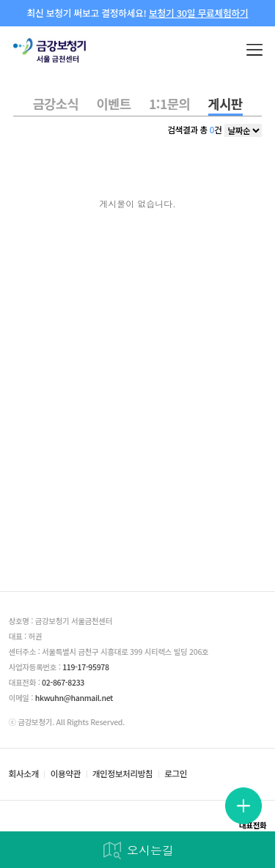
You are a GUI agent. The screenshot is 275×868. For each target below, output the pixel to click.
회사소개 (24, 774)
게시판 (225, 104)
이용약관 (66, 774)
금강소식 (55, 104)
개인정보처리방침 (123, 774)
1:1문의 (169, 104)
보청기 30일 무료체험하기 (198, 13)
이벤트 (114, 104)
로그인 (176, 774)
